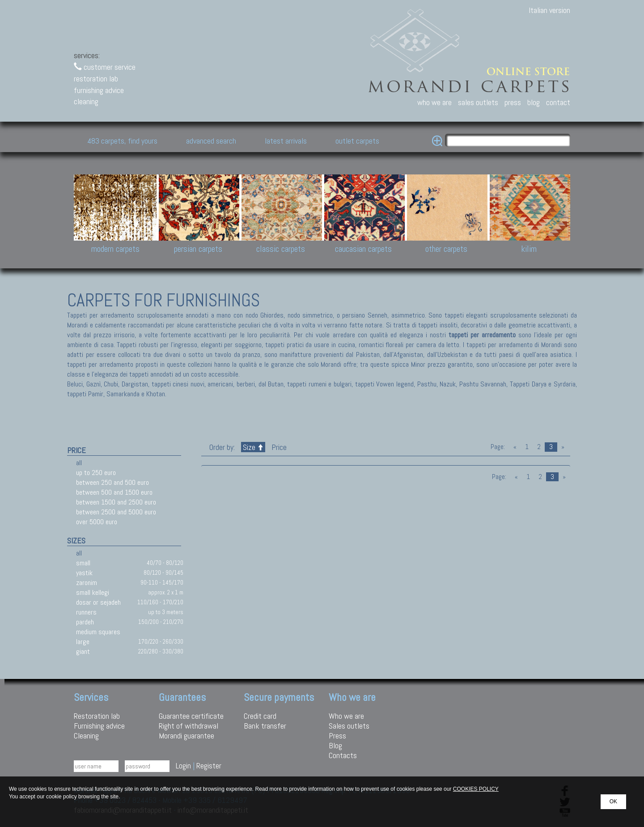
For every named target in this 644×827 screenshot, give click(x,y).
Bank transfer (265, 726)
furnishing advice (99, 90)
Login (183, 766)
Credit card (260, 716)
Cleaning (86, 736)
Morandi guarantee (186, 736)
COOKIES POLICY (476, 789)
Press (337, 736)
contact (558, 102)
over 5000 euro (97, 522)
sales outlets (478, 102)
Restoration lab (97, 716)
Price (278, 447)
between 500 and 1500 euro (114, 492)
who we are (434, 102)
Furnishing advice (99, 726)
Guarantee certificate (191, 716)
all (79, 463)
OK (613, 802)
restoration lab (96, 78)
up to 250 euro (96, 473)
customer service (105, 67)
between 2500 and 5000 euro (116, 512)
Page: (498, 447)
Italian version (549, 10)
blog (534, 102)
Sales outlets (349, 726)
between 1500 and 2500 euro (116, 502)
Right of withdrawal (189, 726)
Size (253, 447)
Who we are (346, 716)
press (513, 102)
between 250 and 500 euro (112, 482)
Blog (335, 745)
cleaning (86, 101)
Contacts (343, 755)
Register (209, 766)
